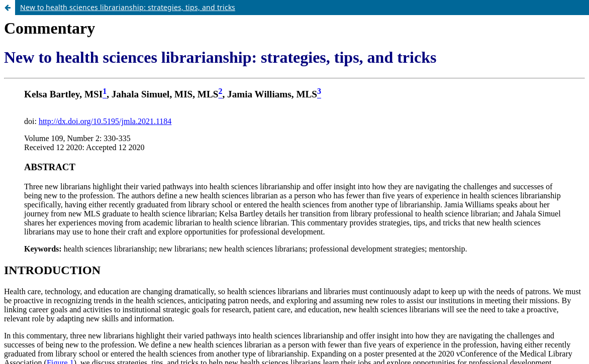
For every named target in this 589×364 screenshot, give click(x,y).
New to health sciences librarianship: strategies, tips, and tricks (128, 7)
